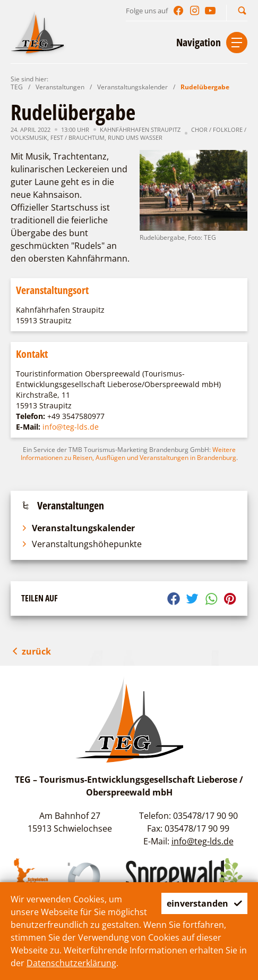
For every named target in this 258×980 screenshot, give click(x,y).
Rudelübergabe (205, 87)
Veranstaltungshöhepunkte (81, 544)
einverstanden (204, 903)
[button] (242, 10)
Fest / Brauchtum (78, 137)
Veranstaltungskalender (132, 87)
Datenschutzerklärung (71, 963)
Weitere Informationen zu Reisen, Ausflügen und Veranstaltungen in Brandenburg (128, 454)
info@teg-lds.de (71, 427)
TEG (17, 87)
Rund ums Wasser (135, 137)
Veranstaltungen (60, 87)
